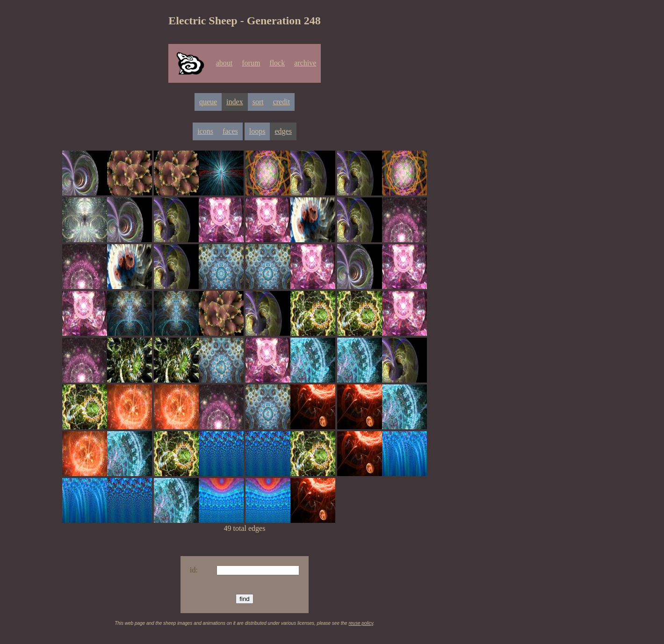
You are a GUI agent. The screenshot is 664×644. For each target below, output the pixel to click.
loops (257, 131)
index (235, 102)
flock (277, 63)
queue (208, 102)
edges (283, 131)
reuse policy (361, 623)
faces (230, 131)
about (224, 63)
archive (305, 63)
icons (205, 131)
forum (251, 63)
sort (258, 102)
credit (281, 102)
